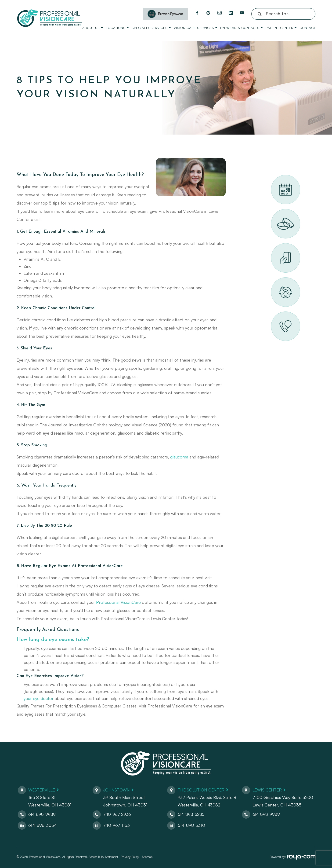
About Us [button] (93, 28)
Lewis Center (268, 790)
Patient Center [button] (281, 28)
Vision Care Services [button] (195, 28)
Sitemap (147, 857)
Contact (307, 28)
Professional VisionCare (118, 602)
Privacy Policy (130, 857)
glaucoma (179, 457)
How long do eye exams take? (55, 640)
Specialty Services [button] (151, 28)
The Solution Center (203, 790)
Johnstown (117, 790)
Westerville (43, 790)
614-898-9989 (42, 814)
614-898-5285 (192, 814)
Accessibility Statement (103, 857)
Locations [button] (117, 28)
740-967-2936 (117, 814)
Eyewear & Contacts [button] (241, 28)
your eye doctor (39, 698)
